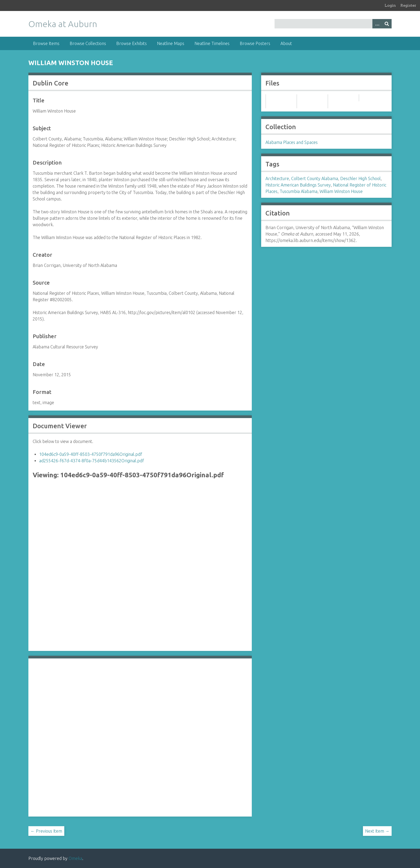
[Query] (333, 24)
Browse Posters (255, 43)
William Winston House (341, 191)
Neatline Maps (171, 43)
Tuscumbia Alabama (299, 191)
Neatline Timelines (212, 43)
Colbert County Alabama (315, 178)
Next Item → (377, 831)
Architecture (277, 178)
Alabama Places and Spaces (292, 142)
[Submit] (387, 24)
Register (408, 5)
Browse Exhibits (132, 43)
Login (390, 5)
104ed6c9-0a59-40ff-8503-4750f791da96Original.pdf (91, 454)
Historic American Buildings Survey (298, 185)
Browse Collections (88, 43)
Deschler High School (360, 178)
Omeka (75, 858)
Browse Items (46, 43)
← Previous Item (46, 831)
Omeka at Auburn (63, 24)
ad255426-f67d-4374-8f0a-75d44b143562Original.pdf (92, 461)
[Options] (377, 24)
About (286, 43)
